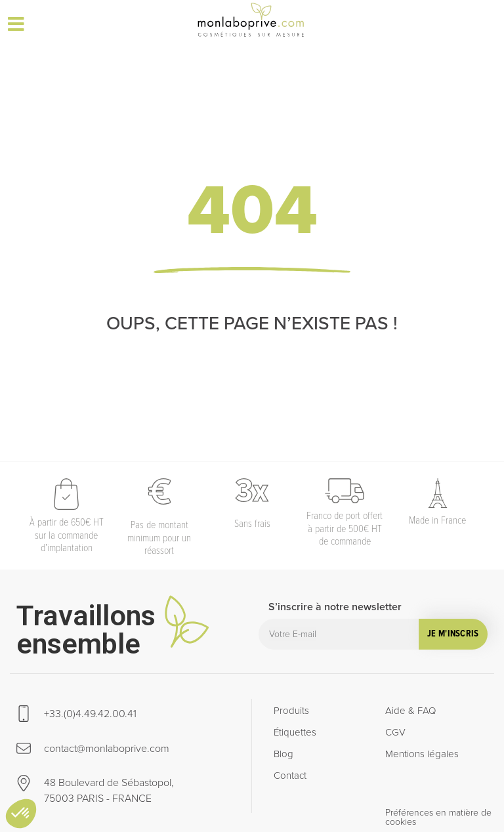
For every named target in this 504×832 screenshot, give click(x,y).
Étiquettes (295, 732)
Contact (290, 776)
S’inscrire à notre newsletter (335, 608)
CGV (395, 732)
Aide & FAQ (410, 711)
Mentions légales (422, 754)
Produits (291, 711)
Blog (283, 754)
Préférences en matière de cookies (438, 817)
